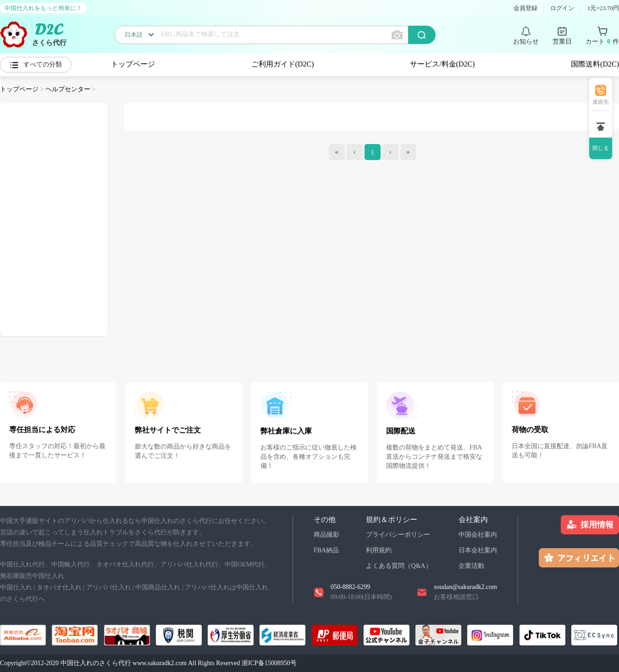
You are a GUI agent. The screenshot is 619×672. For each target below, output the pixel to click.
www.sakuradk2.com (160, 663)
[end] (408, 152)
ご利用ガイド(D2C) (283, 64)
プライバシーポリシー (398, 535)
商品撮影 (326, 535)
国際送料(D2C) (595, 64)
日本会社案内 (478, 550)
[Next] (390, 152)
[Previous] (355, 152)
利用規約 (379, 550)
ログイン (562, 8)
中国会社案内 (478, 535)
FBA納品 (326, 550)
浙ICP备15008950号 (269, 663)
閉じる (601, 148)
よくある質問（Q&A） (399, 566)
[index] (337, 152)
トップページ (133, 64)
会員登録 (525, 8)
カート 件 (602, 42)
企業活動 (471, 566)
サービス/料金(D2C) (442, 64)
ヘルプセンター (68, 89)
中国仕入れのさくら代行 (96, 663)
